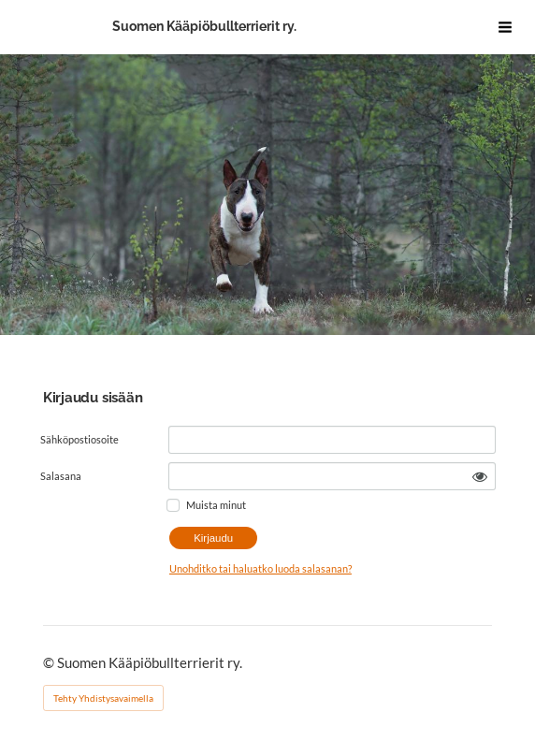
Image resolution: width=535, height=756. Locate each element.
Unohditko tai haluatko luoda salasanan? (260, 568)
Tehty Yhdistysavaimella (103, 698)
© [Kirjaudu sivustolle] (50, 662)
